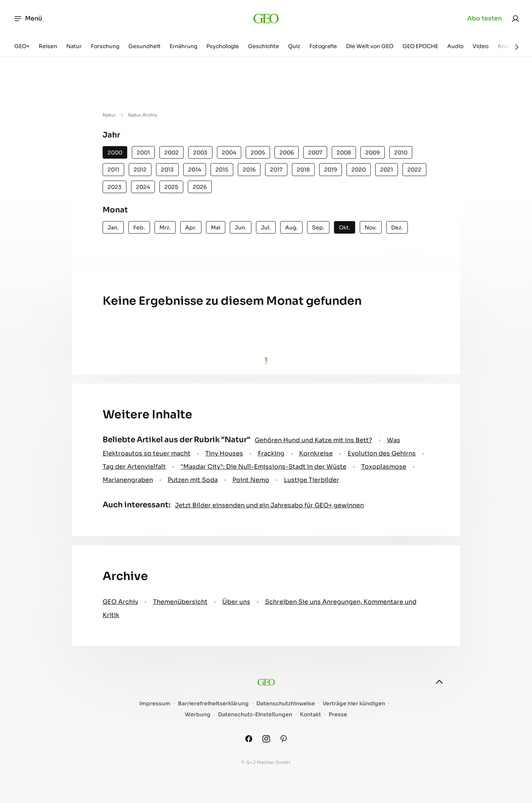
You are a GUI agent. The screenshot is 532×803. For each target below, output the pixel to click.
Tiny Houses (224, 453)
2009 (373, 153)
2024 (143, 187)
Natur (74, 46)
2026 (200, 187)
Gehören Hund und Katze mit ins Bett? (314, 440)
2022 (414, 170)
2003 (200, 153)
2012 (140, 170)
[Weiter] (517, 47)
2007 (315, 153)
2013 (167, 170)
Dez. (397, 228)
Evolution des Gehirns (382, 453)
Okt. (345, 228)
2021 (387, 170)
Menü (28, 19)
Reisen (48, 46)
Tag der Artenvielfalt (134, 467)
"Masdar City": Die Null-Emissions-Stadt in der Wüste (264, 467)
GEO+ (22, 46)
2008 (344, 153)
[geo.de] (266, 19)
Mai (216, 228)
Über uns (236, 602)
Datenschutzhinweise (286, 704)
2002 (172, 153)
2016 (249, 170)
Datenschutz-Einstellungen (255, 715)
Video (481, 46)
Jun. (241, 228)
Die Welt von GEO (370, 46)
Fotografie (323, 46)
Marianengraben (128, 480)
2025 (171, 187)
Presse (338, 715)
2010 (401, 153)
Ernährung (183, 46)
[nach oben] (439, 682)
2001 (143, 153)
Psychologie (223, 46)
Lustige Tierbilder (312, 480)
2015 (222, 170)
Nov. (371, 228)
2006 (287, 153)
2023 (115, 187)
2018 (303, 170)
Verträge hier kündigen (354, 704)
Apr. (191, 228)
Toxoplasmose (384, 467)
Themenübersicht (180, 602)
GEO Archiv (120, 602)
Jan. (113, 228)
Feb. (139, 228)
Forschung (105, 46)
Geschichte (264, 46)
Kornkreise (316, 453)
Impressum (155, 704)
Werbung (198, 715)
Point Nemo (251, 480)
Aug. (291, 228)
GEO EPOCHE (420, 46)
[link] (515, 19)
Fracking (271, 453)
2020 (359, 170)
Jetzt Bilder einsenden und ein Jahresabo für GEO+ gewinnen (269, 505)
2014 (195, 170)
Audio (455, 46)
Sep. (318, 228)
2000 (115, 153)
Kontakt (310, 715)
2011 (113, 170)
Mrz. (165, 228)
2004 (229, 153)
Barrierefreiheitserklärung (213, 704)
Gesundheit (144, 46)
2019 (331, 170)
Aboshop (510, 46)
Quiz (294, 46)
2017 (276, 170)
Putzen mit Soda (193, 480)
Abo (484, 19)
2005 (258, 153)
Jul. (266, 228)
